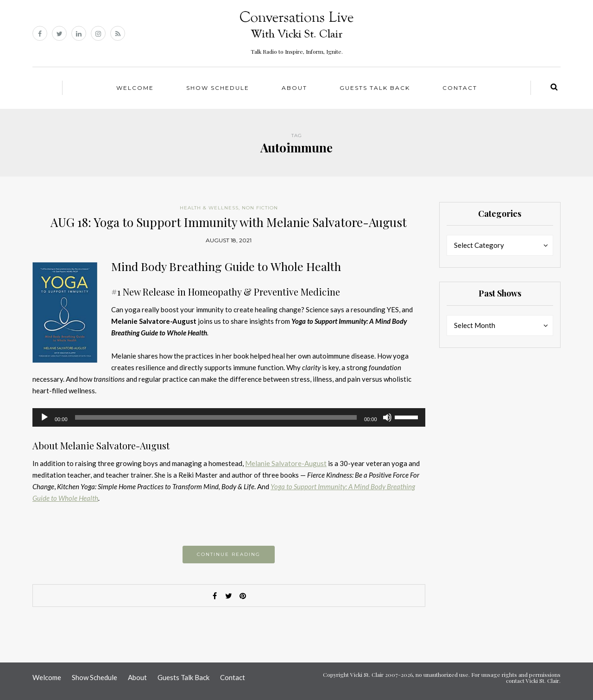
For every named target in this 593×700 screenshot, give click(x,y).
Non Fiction (260, 208)
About (294, 88)
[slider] (216, 417)
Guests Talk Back (375, 88)
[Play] (44, 417)
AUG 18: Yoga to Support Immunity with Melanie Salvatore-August (229, 222)
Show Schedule (218, 88)
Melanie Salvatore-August (286, 463)
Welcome (135, 88)
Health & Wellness (209, 208)
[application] (229, 417)
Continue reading (229, 554)
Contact (460, 88)
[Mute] (387, 417)
